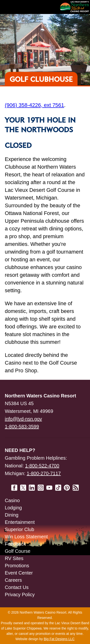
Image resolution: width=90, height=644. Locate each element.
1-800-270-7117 (44, 473)
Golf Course (18, 551)
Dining (12, 515)
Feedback (15, 544)
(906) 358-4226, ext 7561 (34, 105)
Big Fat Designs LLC (59, 639)
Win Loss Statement (26, 537)
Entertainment (20, 522)
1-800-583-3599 (22, 427)
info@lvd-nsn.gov (23, 419)
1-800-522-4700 (42, 466)
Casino (12, 500)
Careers (13, 580)
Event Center (19, 573)
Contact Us (17, 587)
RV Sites (14, 558)
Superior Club (19, 529)
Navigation (14, 7)
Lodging (13, 508)
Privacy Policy (20, 595)
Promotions (17, 566)
